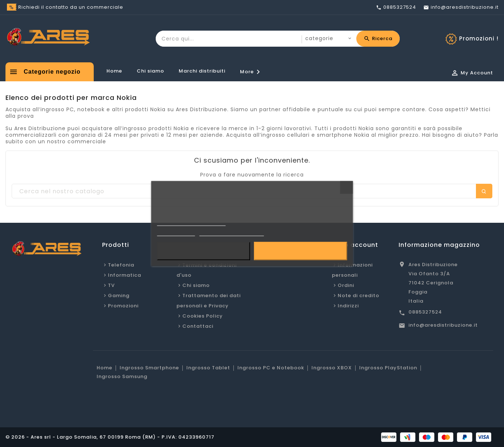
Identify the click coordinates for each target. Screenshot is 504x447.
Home (114, 71)
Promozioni (123, 306)
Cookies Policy (203, 316)
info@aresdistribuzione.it (443, 325)
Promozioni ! (479, 38)
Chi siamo (150, 71)
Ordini (346, 285)
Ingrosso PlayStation (388, 368)
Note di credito (358, 296)
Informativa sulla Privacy (191, 223)
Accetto (300, 251)
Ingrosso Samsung (122, 376)
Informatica (125, 275)
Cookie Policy (176, 233)
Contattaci (198, 326)
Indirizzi (348, 306)
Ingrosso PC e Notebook (271, 368)
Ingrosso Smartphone (149, 368)
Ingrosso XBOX (332, 368)
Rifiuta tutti (203, 251)
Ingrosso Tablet (208, 368)
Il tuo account (355, 245)
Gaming (119, 296)
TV (111, 285)
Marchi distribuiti (202, 71)
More (251, 72)
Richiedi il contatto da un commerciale (71, 7)
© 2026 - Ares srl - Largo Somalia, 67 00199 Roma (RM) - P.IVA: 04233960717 (110, 437)
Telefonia (121, 265)
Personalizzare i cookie (232, 233)
